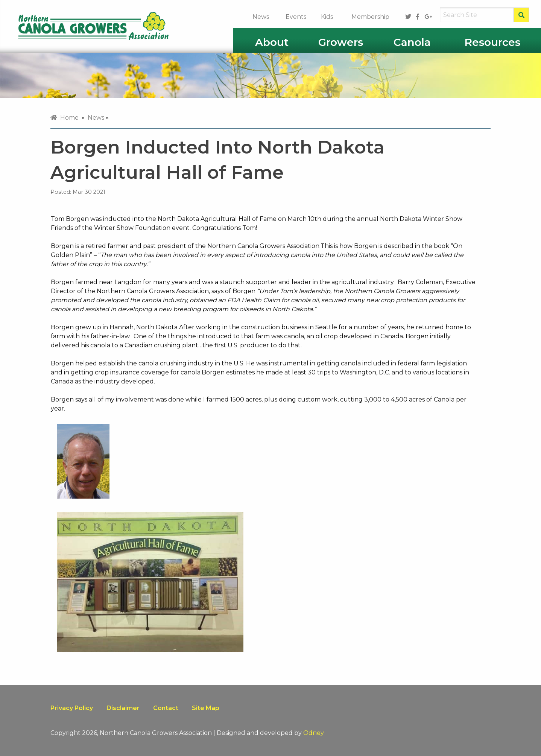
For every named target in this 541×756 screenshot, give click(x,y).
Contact (166, 708)
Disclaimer (123, 708)
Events (296, 17)
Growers (341, 42)
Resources (492, 42)
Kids (327, 17)
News (261, 17)
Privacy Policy (72, 708)
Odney (314, 733)
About (272, 42)
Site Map (206, 708)
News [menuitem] (96, 118)
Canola (412, 42)
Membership (370, 17)
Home (65, 118)
